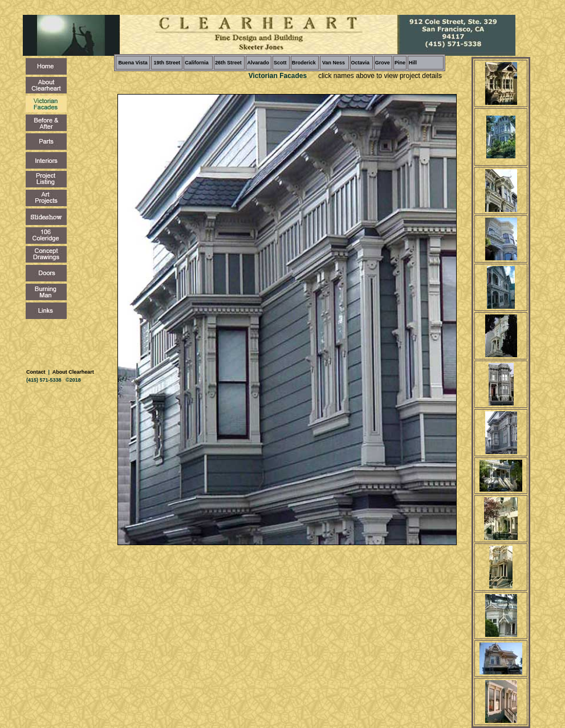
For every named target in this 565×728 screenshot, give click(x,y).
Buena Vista (133, 63)
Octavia (361, 63)
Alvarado (258, 63)
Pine (400, 63)
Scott (280, 63)
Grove (383, 63)
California (197, 63)
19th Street (167, 63)
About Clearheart (73, 372)
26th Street (228, 63)
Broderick (304, 63)
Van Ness (333, 63)
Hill (413, 63)
